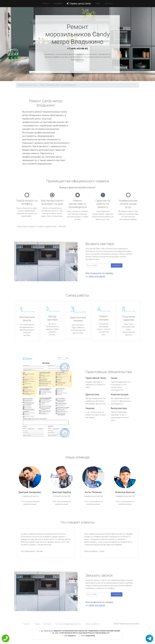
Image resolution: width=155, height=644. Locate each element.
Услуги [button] (45, 4)
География (58, 4)
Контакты (109, 4)
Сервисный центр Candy (27, 85)
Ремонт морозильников (49, 85)
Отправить (117, 265)
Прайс (98, 4)
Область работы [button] (92, 624)
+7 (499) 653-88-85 (77, 49)
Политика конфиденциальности (68, 624)
